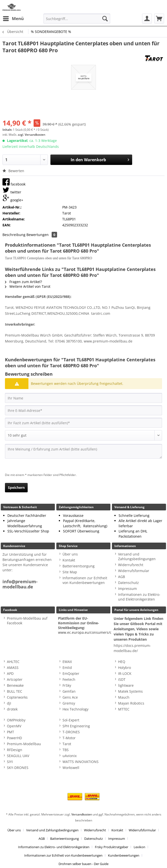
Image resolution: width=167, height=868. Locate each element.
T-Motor (69, 738)
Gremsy (69, 703)
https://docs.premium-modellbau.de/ (132, 648)
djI (9, 703)
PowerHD (14, 738)
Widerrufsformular (134, 571)
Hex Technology (75, 709)
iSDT (122, 679)
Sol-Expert (71, 720)
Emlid (67, 668)
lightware (126, 685)
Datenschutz (128, 583)
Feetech (69, 679)
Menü (13, 18)
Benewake (15, 685)
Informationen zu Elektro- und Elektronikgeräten (139, 597)
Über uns (70, 554)
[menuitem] (13, 19)
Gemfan (69, 691)
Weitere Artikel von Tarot (28, 286)
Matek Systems (130, 691)
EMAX (67, 662)
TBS (66, 750)
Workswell (71, 768)
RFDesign (15, 750)
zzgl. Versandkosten (31, 135)
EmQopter (71, 673)
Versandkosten (82, 814)
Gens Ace (70, 697)
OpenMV (14, 726)
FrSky (67, 685)
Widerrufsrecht (131, 565)
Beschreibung (14, 235)
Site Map (70, 572)
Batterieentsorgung (79, 566)
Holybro (125, 668)
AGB (122, 577)
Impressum (127, 589)
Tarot (67, 744)
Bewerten (13, 171)
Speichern (16, 487)
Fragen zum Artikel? (23, 282)
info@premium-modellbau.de (20, 584)
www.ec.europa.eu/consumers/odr (87, 632)
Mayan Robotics (131, 703)
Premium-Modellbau (24, 744)
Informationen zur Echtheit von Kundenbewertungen (85, 580)
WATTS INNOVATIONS (81, 762)
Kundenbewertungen (124, 855)
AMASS (13, 668)
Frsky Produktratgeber (112, 847)
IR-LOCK (125, 673)
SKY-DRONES (18, 768)
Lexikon (139, 847)
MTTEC (124, 709)
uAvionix (70, 756)
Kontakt (69, 560)
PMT (10, 732)
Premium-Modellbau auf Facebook (27, 621)
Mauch (124, 697)
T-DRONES (71, 732)
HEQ (122, 662)
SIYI (10, 762)
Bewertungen (42, 235)
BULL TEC (15, 691)
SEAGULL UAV (18, 756)
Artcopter (15, 679)
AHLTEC (13, 662)
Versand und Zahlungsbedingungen (137, 556)
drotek (12, 709)
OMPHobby (16, 720)
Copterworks (17, 697)
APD (10, 673)
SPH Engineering (76, 726)
